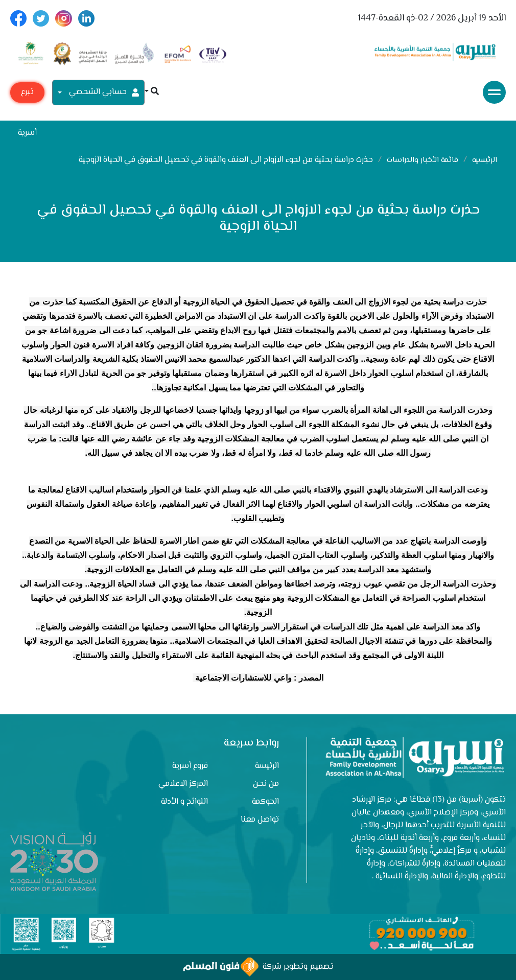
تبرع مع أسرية (27, 94)
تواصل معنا (260, 820)
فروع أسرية (190, 766)
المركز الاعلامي (183, 784)
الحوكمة (265, 802)
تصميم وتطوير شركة (258, 967)
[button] (152, 92)
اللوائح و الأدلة (184, 802)
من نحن (266, 784)
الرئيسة (267, 766)
